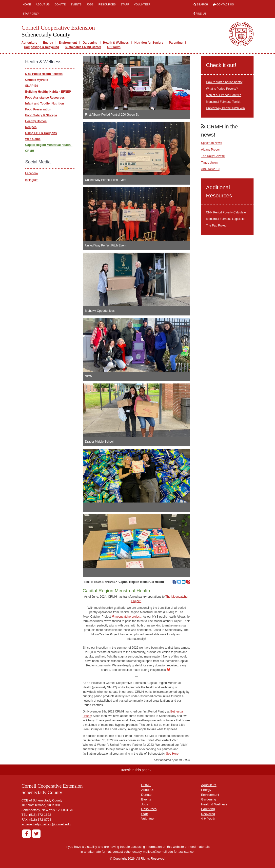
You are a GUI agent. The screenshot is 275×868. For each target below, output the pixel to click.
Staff (125, 4)
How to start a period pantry (224, 82)
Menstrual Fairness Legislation (226, 219)
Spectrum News (212, 143)
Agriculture (29, 43)
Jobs (90, 4)
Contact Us (225, 4)
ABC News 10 (210, 169)
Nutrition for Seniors (149, 43)
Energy (48, 43)
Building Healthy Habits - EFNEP (48, 92)
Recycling (208, 814)
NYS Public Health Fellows (44, 74)
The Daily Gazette (213, 156)
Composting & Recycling (41, 47)
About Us (43, 4)
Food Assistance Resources (45, 98)
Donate (60, 4)
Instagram (32, 180)
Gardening (90, 43)
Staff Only (31, 14)
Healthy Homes (36, 121)
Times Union (209, 163)
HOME (146, 785)
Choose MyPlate (37, 80)
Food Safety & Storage (41, 115)
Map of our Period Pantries (224, 95)
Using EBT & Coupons (41, 133)
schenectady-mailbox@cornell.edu (46, 824)
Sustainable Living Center (83, 47)
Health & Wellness (116, 43)
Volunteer (142, 4)
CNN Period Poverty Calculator (226, 212)
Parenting (176, 43)
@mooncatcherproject (126, 617)
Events (76, 4)
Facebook (32, 173)
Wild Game (33, 139)
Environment (68, 43)
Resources (107, 4)
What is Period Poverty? (222, 89)
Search (202, 4)
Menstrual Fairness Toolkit (223, 102)
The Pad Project (217, 226)
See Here (172, 754)
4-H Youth (114, 47)
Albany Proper (211, 150)
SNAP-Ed (32, 86)
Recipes (31, 127)
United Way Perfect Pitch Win (226, 108)
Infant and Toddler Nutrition (45, 104)
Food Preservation (38, 109)
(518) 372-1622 (40, 815)
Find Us (201, 14)
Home (27, 4)
